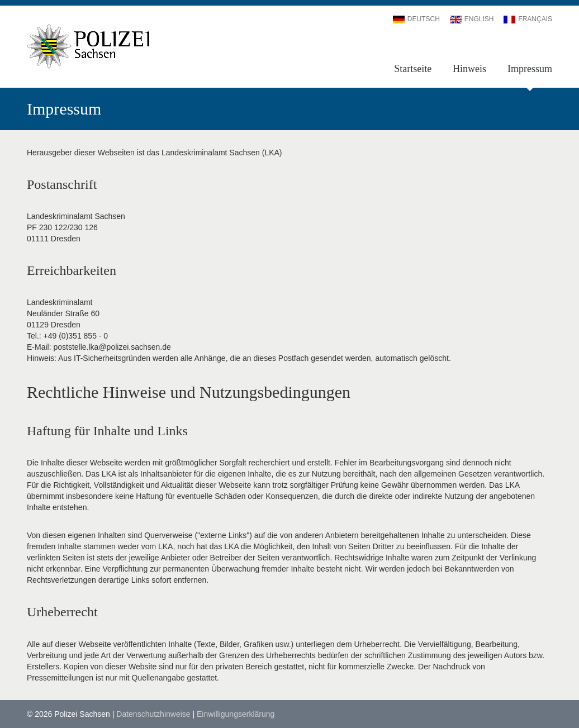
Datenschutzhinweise (153, 714)
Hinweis (469, 69)
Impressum (530, 69)
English (472, 19)
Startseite (413, 69)
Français (528, 19)
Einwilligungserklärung (236, 714)
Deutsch (416, 19)
